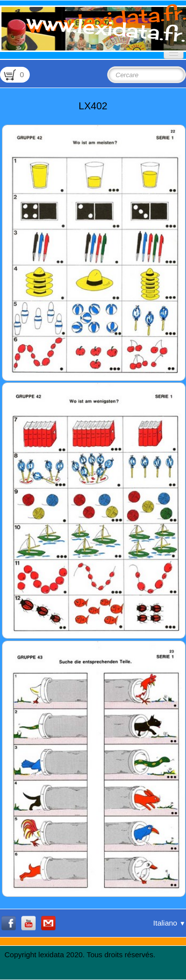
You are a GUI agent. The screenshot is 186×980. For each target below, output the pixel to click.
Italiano (169, 923)
